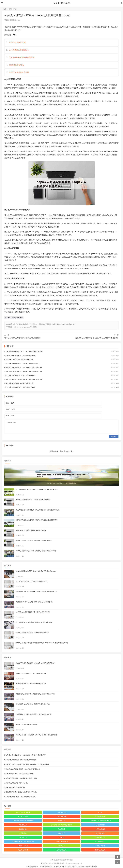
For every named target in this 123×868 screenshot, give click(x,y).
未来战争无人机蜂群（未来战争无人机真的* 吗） (21, 775)
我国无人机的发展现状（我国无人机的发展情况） (21, 757)
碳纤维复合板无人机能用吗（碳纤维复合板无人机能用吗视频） (38, 517)
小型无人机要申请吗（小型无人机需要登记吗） (21, 391)
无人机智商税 (100, 830)
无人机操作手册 (100, 813)
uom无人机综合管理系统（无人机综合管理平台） (33, 629)
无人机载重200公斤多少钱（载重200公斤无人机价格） (35, 619)
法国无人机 (23, 826)
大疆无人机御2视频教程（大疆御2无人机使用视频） (34, 496)
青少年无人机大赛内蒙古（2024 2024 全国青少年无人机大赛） (26, 752)
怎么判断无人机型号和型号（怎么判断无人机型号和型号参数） (97, 342)
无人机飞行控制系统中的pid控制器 (61, 822)
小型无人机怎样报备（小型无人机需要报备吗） (21, 379)
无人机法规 (23, 830)
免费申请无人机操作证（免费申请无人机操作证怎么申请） (36, 691)
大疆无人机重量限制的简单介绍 (27, 721)
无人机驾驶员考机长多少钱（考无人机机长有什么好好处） (24, 383)
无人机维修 (61, 826)
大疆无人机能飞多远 (61, 838)
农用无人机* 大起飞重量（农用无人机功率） (20, 363)
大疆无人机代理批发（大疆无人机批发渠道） (32, 670)
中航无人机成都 (100, 826)
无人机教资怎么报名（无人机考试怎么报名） (20, 770)
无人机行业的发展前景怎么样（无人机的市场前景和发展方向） (38, 486)
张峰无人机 (61, 843)
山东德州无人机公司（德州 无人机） (17, 780)
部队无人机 (61, 830)
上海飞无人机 (23, 834)
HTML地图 (69, 857)
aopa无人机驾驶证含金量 (19, 76)
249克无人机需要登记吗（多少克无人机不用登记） (34, 609)
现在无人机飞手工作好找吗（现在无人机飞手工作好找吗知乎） (38, 732)
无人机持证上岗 (61, 847)
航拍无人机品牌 (100, 847)
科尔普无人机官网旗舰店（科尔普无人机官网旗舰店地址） (36, 660)
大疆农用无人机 (100, 834)
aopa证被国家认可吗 (18, 43)
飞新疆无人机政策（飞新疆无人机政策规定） (32, 680)
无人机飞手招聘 (23, 847)
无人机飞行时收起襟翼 (23, 809)
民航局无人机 (23, 822)
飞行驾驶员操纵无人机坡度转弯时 (23, 817)
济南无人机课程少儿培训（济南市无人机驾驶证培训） (35, 537)
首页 (5, 9)
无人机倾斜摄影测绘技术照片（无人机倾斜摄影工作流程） (24, 355)
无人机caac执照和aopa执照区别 (22, 59)
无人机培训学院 (62, 3)
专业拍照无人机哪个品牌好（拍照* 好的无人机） (21, 789)
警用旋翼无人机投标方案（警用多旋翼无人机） (21, 359)
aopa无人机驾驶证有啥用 (14, 321)
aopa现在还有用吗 (17, 68)
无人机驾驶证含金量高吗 (19, 51)
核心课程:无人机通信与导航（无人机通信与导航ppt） (23, 766)
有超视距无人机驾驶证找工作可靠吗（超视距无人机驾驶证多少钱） (28, 761)
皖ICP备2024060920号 (74, 860)
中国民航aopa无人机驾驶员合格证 (23, 838)
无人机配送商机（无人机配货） (15, 784)
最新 (10, 9)
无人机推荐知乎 (100, 822)
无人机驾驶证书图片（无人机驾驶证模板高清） (32, 578)
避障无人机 (61, 817)
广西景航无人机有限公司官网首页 (100, 817)
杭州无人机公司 (23, 843)
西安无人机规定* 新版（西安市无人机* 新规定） (21, 794)
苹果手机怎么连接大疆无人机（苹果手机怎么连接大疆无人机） (38, 588)
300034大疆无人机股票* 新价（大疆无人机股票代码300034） (37, 568)
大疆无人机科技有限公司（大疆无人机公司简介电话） (23, 367)
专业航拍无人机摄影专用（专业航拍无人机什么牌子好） (24, 371)
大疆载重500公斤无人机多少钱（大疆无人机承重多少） (35, 599)
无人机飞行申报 (23, 813)
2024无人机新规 (62, 813)
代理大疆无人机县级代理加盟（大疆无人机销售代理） (35, 711)
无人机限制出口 (100, 838)
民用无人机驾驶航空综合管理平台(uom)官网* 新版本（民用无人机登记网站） (43, 640)
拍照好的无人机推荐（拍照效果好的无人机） (32, 527)
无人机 (100, 809)
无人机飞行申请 (61, 809)
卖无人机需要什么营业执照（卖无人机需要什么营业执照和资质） (38, 507)
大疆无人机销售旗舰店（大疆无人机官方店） (20, 387)
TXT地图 (61, 857)
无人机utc (61, 834)
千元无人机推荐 (100, 843)
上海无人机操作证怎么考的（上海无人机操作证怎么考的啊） (37, 548)
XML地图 (54, 857)
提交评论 (114, 433)
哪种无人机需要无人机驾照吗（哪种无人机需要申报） (23, 342)
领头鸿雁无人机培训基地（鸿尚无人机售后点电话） (34, 701)
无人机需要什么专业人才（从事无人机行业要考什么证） (24, 375)
